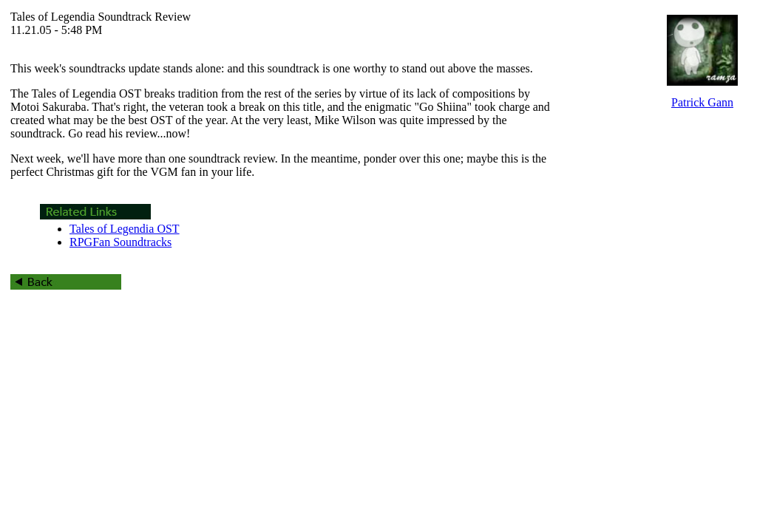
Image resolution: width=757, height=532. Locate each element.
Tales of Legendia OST (125, 229)
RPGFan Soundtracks (120, 242)
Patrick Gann (702, 102)
